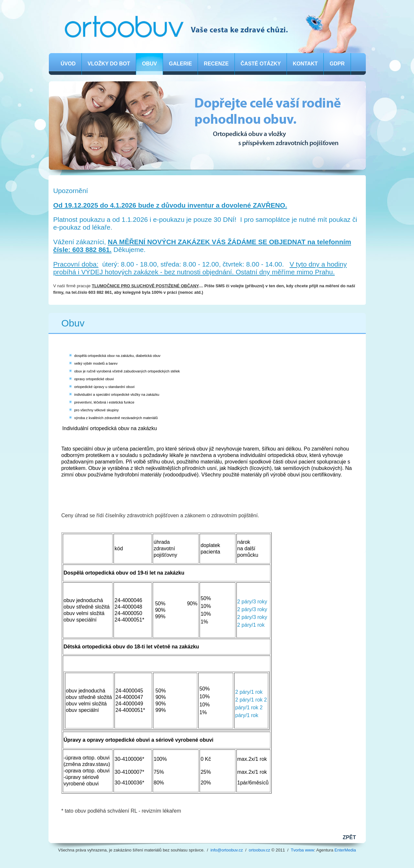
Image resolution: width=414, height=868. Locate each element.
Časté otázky (261, 64)
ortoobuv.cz (259, 850)
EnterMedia (345, 850)
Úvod (68, 64)
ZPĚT (349, 837)
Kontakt (305, 64)
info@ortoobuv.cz (227, 850)
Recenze (216, 64)
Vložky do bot (109, 64)
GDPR (337, 64)
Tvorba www (302, 850)
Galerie (180, 64)
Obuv (149, 64)
